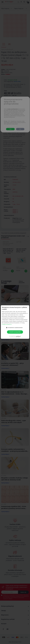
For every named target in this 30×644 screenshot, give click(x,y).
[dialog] (15, 322)
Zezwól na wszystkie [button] (15, 332)
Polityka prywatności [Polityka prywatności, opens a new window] (7, 324)
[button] (15, 328)
